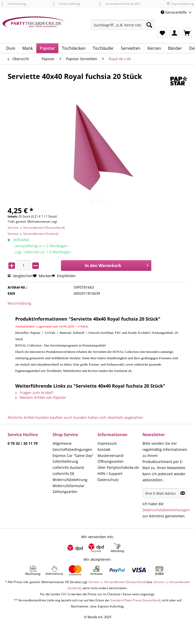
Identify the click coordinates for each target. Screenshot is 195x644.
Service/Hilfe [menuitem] (174, 12)
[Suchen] (149, 25)
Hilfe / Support (110, 474)
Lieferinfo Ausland (68, 467)
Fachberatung (14, 4)
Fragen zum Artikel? (34, 393)
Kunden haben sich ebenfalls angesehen (108, 417)
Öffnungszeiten (111, 461)
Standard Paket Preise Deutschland (135, 600)
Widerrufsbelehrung (70, 480)
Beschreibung (19, 303)
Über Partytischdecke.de (118, 467)
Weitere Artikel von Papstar (41, 397)
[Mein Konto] (174, 33)
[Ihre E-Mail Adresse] (160, 493)
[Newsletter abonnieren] (183, 493)
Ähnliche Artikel (21, 417)
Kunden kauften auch (54, 417)
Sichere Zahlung (67, 4)
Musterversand (110, 456)
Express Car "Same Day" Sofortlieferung (73, 459)
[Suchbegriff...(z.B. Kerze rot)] (123, 25)
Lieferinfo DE (63, 474)
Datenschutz (108, 480)
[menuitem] (123, 27)
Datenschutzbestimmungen (166, 510)
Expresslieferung (180, 4)
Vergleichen (20, 276)
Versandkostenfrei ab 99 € (119, 4)
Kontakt (104, 449)
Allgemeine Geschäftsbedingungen (72, 446)
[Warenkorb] (187, 33)
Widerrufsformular (69, 486)
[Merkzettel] (162, 33)
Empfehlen (64, 276)
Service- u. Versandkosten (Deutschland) (36, 228)
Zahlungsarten (65, 492)
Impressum (107, 443)
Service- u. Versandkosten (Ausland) (33, 234)
